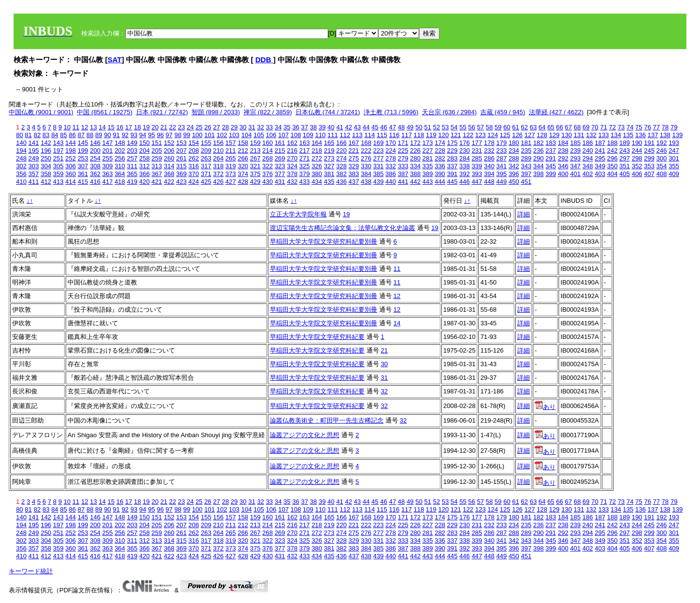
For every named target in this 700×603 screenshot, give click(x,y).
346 (563, 166)
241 (600, 151)
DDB (264, 60)
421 (157, 182)
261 (181, 158)
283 (452, 158)
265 (231, 158)
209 (206, 151)
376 (268, 174)
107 (283, 135)
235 (526, 151)
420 (144, 182)
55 (463, 127)
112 (345, 135)
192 (662, 143)
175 (452, 143)
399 (551, 174)
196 (46, 151)
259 (157, 158)
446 (465, 182)
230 (465, 151)
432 (292, 182)
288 (514, 158)
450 (514, 182)
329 (354, 166)
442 (416, 182)
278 (391, 158)
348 (588, 166)
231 (477, 151)
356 (21, 174)
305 (58, 166)
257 (132, 158)
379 (305, 174)
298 (637, 158)
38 (313, 127)
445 (452, 182)
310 (120, 166)
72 (612, 127)
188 (612, 143)
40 (331, 127)
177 (477, 143)
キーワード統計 (31, 571)
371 (206, 174)
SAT (114, 60)
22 (173, 127)
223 (379, 151)
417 (107, 182)
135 (628, 135)
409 (674, 174)
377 (280, 174)
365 (132, 174)
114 (369, 135)
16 (120, 127)
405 (625, 174)
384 (366, 174)
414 (70, 182)
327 (329, 166)
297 (625, 158)
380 (317, 174)
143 (58, 143)
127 (530, 135)
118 (419, 135)
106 (271, 135)
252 (70, 158)
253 (83, 158)
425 (206, 182)
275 (354, 158)
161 (280, 143)
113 (357, 135)
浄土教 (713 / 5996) (391, 112)
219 (329, 151)
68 (577, 127)
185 (576, 143)
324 (292, 166)
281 (428, 158)
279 (403, 158)
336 (440, 166)
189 (625, 143)
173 (428, 143)
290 (539, 158)
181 (526, 143)
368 (169, 174)
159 (255, 143)
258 (144, 158)
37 (304, 127)
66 (560, 127)
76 (647, 127)
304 (46, 166)
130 (567, 135)
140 (21, 143)
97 (169, 135)
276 (366, 158)
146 (95, 143)
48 (401, 127)
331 (379, 166)
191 (649, 143)
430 (268, 182)
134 (616, 135)
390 (440, 174)
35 (287, 127)
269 (280, 158)
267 (255, 158)
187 (600, 143)
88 (90, 135)
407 (649, 174)
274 (342, 158)
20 (155, 127)
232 (489, 151)
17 (128, 127)
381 (329, 174)
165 (329, 143)
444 (440, 182)
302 (21, 166)
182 (539, 143)
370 (194, 174)
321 (255, 166)
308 (95, 166)
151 (157, 143)
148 (120, 143)
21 (164, 127)
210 (218, 151)
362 (95, 174)
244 (637, 151)
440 (391, 182)
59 (498, 127)
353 (649, 166)
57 (480, 127)
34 (278, 127)
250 (46, 158)
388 (416, 174)
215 (280, 151)
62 (525, 127)
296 (612, 158)
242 (612, 151)
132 (591, 135)
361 (83, 174)
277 (379, 158)
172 (416, 143)
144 (70, 143)
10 (67, 127)
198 (70, 151)
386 (391, 174)
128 (542, 135)
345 (551, 166)
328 (342, 166)
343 (526, 166)
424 (194, 182)
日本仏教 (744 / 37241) (328, 112)
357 (34, 174)
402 (588, 174)
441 (403, 182)
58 (489, 127)
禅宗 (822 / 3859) (268, 112)
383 (354, 174)
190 (637, 143)
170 (391, 143)
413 (58, 182)
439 (379, 182)
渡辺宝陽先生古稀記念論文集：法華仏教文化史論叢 (342, 228)
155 (206, 143)
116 (394, 135)
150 (144, 143)
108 (296, 135)
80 (19, 135)
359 (58, 174)
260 (169, 158)
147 (107, 143)
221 (354, 151)
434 (317, 182)
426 (218, 182)
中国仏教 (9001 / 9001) (41, 112)
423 (181, 182)
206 (169, 151)
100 (197, 135)
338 (465, 166)
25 (199, 127)
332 (391, 166)
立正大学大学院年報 (298, 214)
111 (332, 135)
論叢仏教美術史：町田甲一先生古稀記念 (327, 420)
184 (563, 143)
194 (21, 151)
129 (554, 135)
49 (410, 127)
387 (403, 174)
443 (428, 182)
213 (255, 151)
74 (630, 127)
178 (489, 143)
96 (160, 135)
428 (243, 182)
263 (206, 158)
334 (416, 166)
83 (46, 135)
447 (477, 182)
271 (305, 158)
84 (54, 135)
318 (218, 166)
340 (489, 166)
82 (37, 135)
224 (391, 151)
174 (440, 143)
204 (144, 151)
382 (342, 174)
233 (502, 151)
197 (58, 151)
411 (34, 182)
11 (76, 127)
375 (255, 174)
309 (107, 166)
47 (392, 127)
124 (493, 135)
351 (625, 166)
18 (137, 127)
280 (416, 158)
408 (662, 174)
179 (502, 143)
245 (649, 151)
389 (428, 174)
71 (603, 127)
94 (142, 135)
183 (551, 143)
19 (146, 127)
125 (505, 135)
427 (231, 182)
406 (637, 174)
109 (308, 135)
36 (296, 127)
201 (107, 151)
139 (678, 135)
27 (216, 127)
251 (58, 158)
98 (178, 135)
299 (649, 158)
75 (639, 127)
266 (243, 158)
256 (120, 158)
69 (586, 127)
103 (234, 135)
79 (674, 127)
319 (231, 166)
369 (181, 174)
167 (354, 143)
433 (305, 182)
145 (83, 143)
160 (268, 143)
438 (366, 182)
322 (268, 166)
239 (576, 151)
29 (234, 127)
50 (419, 127)
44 (366, 127)
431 (280, 182)
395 (502, 174)
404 (612, 174)
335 (428, 166)
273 (329, 158)
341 (502, 166)
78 (665, 127)
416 (95, 182)
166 (342, 143)
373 (231, 174)
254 (95, 158)
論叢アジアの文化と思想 (305, 435)
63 (533, 127)
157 (231, 143)
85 (63, 135)
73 (621, 127)
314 (169, 166)
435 (329, 182)
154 (194, 143)
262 (194, 158)
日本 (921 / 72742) (162, 112)
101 (210, 135)
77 (656, 127)
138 (665, 135)
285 (477, 158)
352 (637, 166)
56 (472, 127)
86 (72, 135)
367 (157, 174)
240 (588, 151)
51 (428, 127)
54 (454, 127)
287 (502, 158)
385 (379, 174)
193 (674, 143)
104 (246, 135)
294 (588, 158)
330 (366, 166)
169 (379, 143)
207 (181, 151)
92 (125, 135)
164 (317, 143)
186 (588, 143)
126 (517, 135)
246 (662, 151)
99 (187, 135)
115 (382, 135)
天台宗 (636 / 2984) (449, 112)
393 (477, 174)
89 (99, 135)
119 (431, 135)
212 (243, 151)
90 (107, 135)
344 (539, 166)
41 (340, 127)
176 (465, 143)
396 (514, 174)
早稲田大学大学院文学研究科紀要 (317, 337)
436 (342, 182)
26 (208, 127)
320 (243, 166)
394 (489, 174)
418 (120, 182)
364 (120, 174)
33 (269, 127)
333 (403, 166)
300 (662, 158)
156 (218, 143)
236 (539, 151)
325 (305, 166)
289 (526, 158)
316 (194, 166)
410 (21, 182)
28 (225, 127)
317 (206, 166)
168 (366, 143)
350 (612, 166)
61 (516, 127)
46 (384, 127)
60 (507, 127)
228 (440, 151)
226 (416, 151)
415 (83, 182)
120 (443, 135)
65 (551, 127)
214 (268, 151)
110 (320, 135)
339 (477, 166)
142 (46, 143)
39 (322, 127)
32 (261, 127)
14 (102, 127)
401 (576, 174)
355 (674, 166)
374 (243, 174)
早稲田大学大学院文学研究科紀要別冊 (324, 241)
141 (34, 143)
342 (514, 166)
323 (280, 166)
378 (292, 174)
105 (259, 135)
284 (465, 158)
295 (600, 158)
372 (218, 174)
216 (292, 151)
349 (600, 166)
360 (70, 174)
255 (107, 158)
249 (34, 158)
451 (526, 182)
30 (243, 127)
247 (674, 151)
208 (194, 151)
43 (357, 127)
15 (111, 127)
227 (428, 151)
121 (456, 135)
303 (34, 166)
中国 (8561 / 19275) (105, 112)
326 (317, 166)
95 (151, 135)
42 (349, 127)
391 (452, 174)
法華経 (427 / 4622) (556, 112)
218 (317, 151)
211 (231, 151)
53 (445, 127)
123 (480, 135)
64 (542, 127)
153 (181, 143)
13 (93, 127)
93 (134, 135)
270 (292, 158)
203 (132, 151)
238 (563, 151)
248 (21, 158)
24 (190, 127)
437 (354, 182)
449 (502, 182)
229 (452, 151)
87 (81, 135)
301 (674, 158)
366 (144, 174)
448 (489, 182)
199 (83, 151)
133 (604, 135)
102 (222, 135)
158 (243, 143)
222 (366, 151)
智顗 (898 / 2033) (216, 112)
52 (437, 127)
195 (34, 151)
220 (342, 151)
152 (169, 143)
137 (653, 135)
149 (132, 143)
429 (255, 182)
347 (576, 166)
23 (181, 127)
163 (305, 143)
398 (539, 174)
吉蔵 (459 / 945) (503, 112)
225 (403, 151)
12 (85, 127)
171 (403, 143)
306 (70, 166)
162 (292, 143)
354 (662, 166)
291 (551, 158)
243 (625, 151)
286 (489, 158)
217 (305, 151)
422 (169, 182)
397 (526, 174)
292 (563, 158)
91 (116, 135)
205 (157, 151)
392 (465, 174)
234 (514, 151)
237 (551, 151)
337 (452, 166)
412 (46, 182)
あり (545, 407)
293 (576, 158)
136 (641, 135)
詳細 (524, 214)
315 (181, 166)
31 (252, 127)
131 (579, 135)
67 (568, 127)
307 (83, 166)
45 (375, 127)
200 (95, 151)
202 (120, 151)
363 (107, 174)
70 (595, 127)
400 (563, 174)
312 (144, 166)
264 (218, 158)
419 (132, 182)
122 (468, 135)
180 (514, 143)
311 (132, 166)
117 (406, 135)
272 (317, 158)
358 (46, 174)
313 (157, 166)
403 (600, 174)
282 (440, 158)
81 (28, 135)
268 (268, 158)
